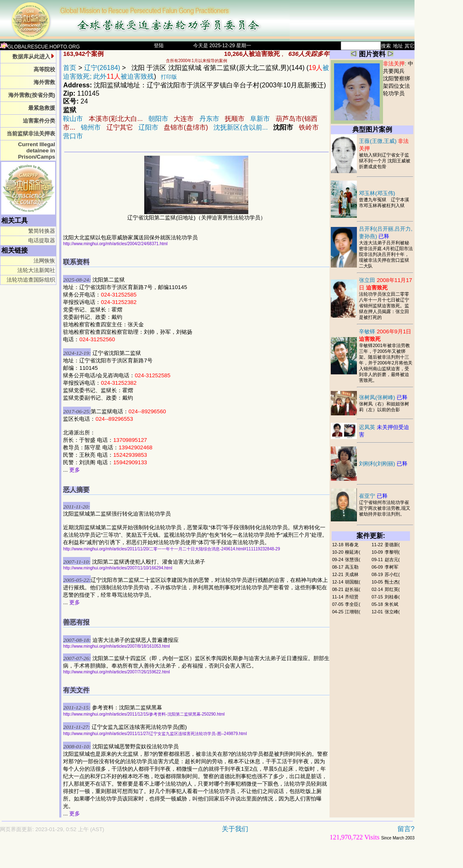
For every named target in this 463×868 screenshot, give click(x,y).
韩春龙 (352, 545)
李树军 (391, 567)
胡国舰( (353, 582)
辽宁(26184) (102, 68)
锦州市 (91, 127)
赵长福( (353, 589)
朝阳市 (159, 119)
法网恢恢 (44, 261)
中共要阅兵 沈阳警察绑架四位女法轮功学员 (398, 78)
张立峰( (392, 612)
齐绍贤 (352, 597)
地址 (398, 46)
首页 (70, 68)
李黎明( (392, 552)
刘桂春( (392, 597)
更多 (75, 470)
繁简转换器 (42, 231)
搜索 (386, 46)
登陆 (159, 46)
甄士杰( (392, 582)
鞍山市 (73, 119)
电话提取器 (42, 240)
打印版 (169, 77)
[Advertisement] (178, 858)
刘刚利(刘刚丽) (383, 464)
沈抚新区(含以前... (241, 127)
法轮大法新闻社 (36, 270)
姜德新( (392, 545)
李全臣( (353, 604)
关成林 (352, 574)
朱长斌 (391, 604)
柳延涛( (353, 552)
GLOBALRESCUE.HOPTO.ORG (40, 47)
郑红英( (392, 589)
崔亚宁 (373, 496)
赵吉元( (392, 559)
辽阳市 (148, 127)
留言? (406, 829)
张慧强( (353, 559)
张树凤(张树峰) (383, 397)
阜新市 (260, 119)
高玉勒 (352, 567)
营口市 (73, 136)
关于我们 (235, 829)
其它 (410, 46)
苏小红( (392, 574)
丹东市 (209, 119)
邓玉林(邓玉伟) (377, 193)
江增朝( (353, 612)
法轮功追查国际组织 (31, 280)
